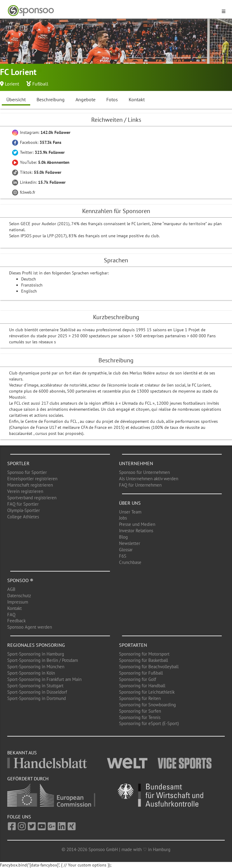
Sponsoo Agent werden (30, 627)
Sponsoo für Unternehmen (144, 472)
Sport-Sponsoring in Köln (31, 673)
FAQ (11, 615)
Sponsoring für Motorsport (144, 654)
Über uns (130, 503)
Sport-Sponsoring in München (36, 667)
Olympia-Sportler (24, 510)
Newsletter (130, 543)
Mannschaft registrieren (30, 485)
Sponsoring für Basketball (143, 660)
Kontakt (137, 99)
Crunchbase (130, 562)
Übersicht (16, 99)
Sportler (18, 463)
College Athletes (23, 517)
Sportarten (133, 645)
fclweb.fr (24, 192)
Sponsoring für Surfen (140, 711)
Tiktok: (37, 172)
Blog (123, 537)
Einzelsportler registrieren (32, 479)
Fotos (112, 99)
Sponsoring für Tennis (140, 717)
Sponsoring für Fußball (141, 673)
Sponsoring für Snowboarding (147, 705)
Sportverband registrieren (32, 498)
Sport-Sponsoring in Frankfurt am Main (44, 679)
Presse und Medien (137, 524)
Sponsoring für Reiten (140, 698)
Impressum (18, 602)
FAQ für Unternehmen (140, 485)
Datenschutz (19, 596)
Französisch (32, 285)
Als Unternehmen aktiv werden (149, 479)
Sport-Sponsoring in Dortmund (37, 698)
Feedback (16, 621)
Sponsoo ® (20, 580)
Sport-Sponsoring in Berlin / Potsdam (43, 660)
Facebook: (37, 142)
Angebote (85, 99)
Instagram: (41, 132)
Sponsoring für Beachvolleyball (149, 667)
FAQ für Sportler (23, 504)
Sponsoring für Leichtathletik (147, 692)
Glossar (126, 550)
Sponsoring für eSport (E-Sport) (149, 723)
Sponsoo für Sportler (27, 472)
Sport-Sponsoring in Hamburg (36, 654)
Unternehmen (136, 463)
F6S (123, 556)
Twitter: (38, 152)
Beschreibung (51, 99)
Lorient (12, 84)
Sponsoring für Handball (142, 686)
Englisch (29, 291)
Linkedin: (39, 182)
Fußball (40, 84)
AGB (11, 589)
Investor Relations (136, 531)
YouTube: (41, 162)
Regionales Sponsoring (36, 645)
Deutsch (29, 279)
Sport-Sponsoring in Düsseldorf (37, 692)
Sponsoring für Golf (138, 679)
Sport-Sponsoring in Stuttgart (35, 686)
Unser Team (130, 512)
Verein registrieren (25, 491)
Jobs (123, 518)
